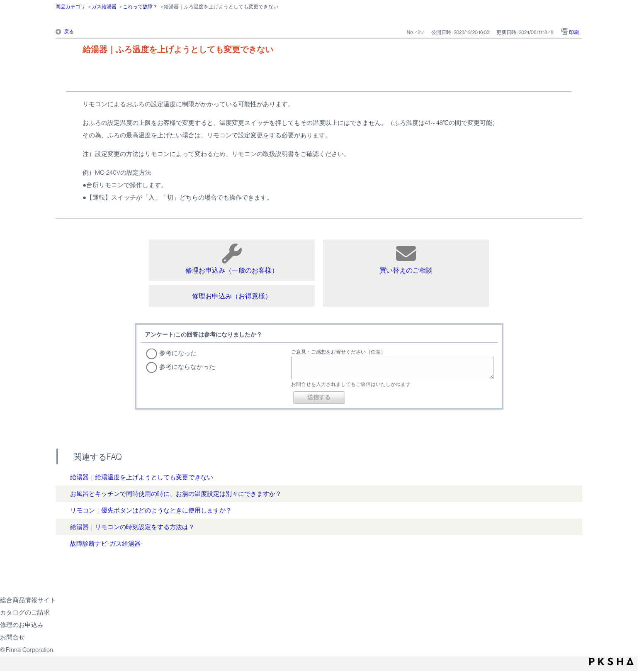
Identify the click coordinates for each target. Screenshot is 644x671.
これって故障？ (140, 7)
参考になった (178, 353)
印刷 (574, 32)
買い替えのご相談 (406, 259)
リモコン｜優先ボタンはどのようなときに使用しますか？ (151, 510)
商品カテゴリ (70, 7)
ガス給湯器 (104, 7)
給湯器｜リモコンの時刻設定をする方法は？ (132, 527)
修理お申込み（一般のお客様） (232, 259)
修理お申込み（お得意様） (232, 296)
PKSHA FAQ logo (611, 661)
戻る (69, 32)
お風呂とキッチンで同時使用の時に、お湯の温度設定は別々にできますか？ (176, 494)
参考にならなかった (187, 367)
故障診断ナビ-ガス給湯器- (106, 543)
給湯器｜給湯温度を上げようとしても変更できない (142, 477)
